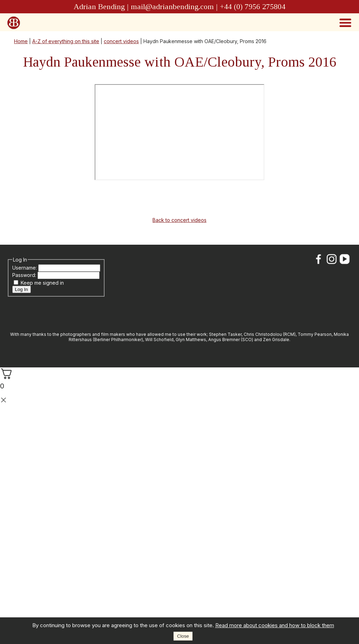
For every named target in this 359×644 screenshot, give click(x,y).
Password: (25, 275)
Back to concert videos (179, 220)
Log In (22, 289)
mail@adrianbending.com (172, 6)
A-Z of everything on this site (66, 41)
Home (21, 41)
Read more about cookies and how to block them (275, 625)
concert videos (121, 41)
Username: (25, 268)
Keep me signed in (42, 283)
